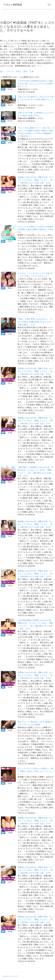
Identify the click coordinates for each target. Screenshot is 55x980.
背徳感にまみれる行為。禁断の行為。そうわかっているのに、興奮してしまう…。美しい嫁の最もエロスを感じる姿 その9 (35, 870)
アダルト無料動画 (13, 5)
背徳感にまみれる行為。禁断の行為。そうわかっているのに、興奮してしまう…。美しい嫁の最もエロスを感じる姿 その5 (35, 919)
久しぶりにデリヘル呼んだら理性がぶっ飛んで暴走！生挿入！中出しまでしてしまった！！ (35, 771)
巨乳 (26, 71)
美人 (2, 71)
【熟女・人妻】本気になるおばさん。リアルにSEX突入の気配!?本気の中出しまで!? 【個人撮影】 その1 (35, 322)
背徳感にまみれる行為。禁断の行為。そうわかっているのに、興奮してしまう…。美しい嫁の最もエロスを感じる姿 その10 (35, 574)
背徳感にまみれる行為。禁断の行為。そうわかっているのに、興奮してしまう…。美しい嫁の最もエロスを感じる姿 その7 (35, 421)
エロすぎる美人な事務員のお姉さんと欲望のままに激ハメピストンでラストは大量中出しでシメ (35, 84)
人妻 (32, 71)
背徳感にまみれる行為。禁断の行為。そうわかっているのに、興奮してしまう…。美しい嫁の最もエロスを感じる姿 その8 (35, 524)
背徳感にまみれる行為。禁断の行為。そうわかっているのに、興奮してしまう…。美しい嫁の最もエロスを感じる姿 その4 (35, 180)
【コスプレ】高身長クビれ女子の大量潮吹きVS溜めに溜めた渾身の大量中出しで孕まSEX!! (35, 229)
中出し (19, 71)
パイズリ (10, 71)
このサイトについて (10, 976)
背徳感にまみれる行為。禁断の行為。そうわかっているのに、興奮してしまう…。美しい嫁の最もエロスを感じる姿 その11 (35, 821)
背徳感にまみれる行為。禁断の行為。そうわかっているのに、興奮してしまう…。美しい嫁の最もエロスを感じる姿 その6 (35, 675)
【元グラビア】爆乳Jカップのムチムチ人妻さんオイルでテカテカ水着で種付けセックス (36, 100)
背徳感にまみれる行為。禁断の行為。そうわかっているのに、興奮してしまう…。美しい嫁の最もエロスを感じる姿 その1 (35, 371)
